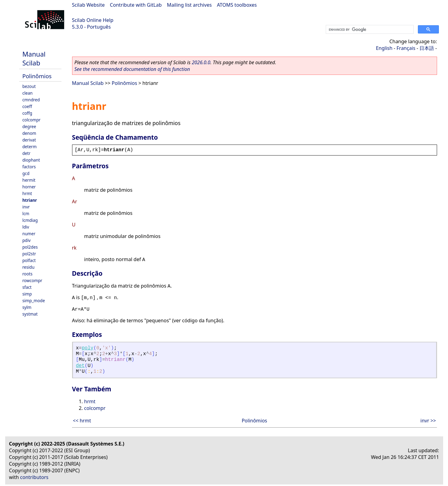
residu (29, 267)
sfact (27, 287)
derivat (29, 140)
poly (88, 348)
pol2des (30, 247)
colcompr (32, 120)
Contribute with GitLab (136, 5)
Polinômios (37, 76)
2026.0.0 (201, 62)
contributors (34, 477)
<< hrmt (82, 421)
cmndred (31, 100)
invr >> (428, 421)
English (384, 48)
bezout (29, 86)
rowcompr (32, 280)
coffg (27, 113)
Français (406, 48)
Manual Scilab (34, 58)
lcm (26, 213)
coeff (27, 106)
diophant (31, 160)
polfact (29, 260)
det (80, 366)
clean (28, 93)
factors (29, 167)
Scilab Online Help (93, 20)
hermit (29, 180)
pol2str (29, 254)
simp (27, 294)
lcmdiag (30, 220)
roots (28, 274)
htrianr (30, 200)
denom (29, 133)
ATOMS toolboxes (237, 5)
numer (29, 234)
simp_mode (34, 301)
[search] (369, 30)
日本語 (427, 48)
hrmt (27, 193)
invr (26, 207)
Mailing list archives (189, 5)
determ (30, 147)
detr (27, 153)
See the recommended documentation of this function (132, 69)
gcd (26, 173)
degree (29, 126)
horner (29, 187)
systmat (30, 314)
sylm (27, 307)
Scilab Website (89, 5)
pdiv (27, 240)
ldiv (26, 227)
